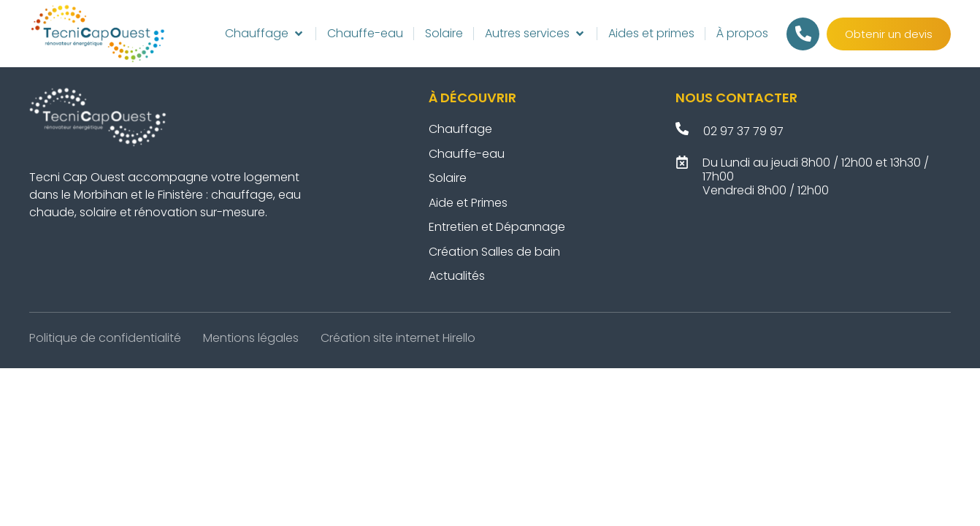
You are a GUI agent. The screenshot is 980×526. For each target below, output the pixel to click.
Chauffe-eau (467, 154)
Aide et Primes (468, 203)
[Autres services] (536, 34)
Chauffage (460, 129)
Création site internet (380, 338)
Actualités (457, 276)
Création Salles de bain (496, 252)
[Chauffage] (265, 34)
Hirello (459, 338)
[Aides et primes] (651, 34)
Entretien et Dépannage (498, 227)
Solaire (448, 178)
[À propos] (742, 34)
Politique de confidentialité (105, 338)
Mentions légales (251, 338)
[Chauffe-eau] (365, 34)
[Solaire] (444, 34)
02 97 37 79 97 (743, 131)
